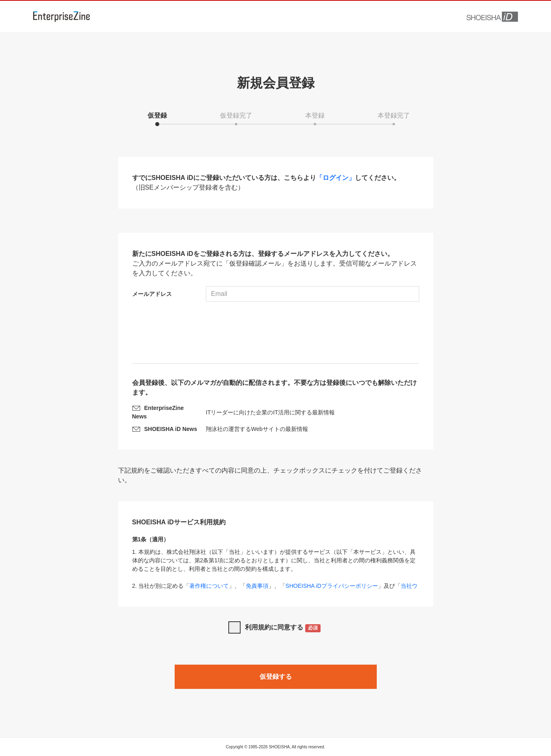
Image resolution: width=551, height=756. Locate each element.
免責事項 (257, 586)
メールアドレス (152, 294)
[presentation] (276, 334)
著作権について (209, 586)
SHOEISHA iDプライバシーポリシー (332, 586)
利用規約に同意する (283, 628)
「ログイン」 (336, 178)
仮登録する (276, 677)
